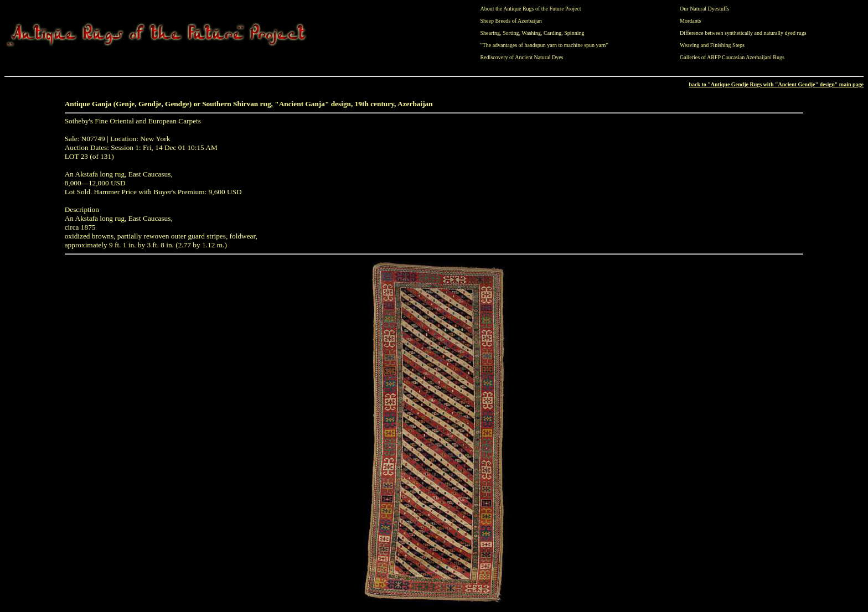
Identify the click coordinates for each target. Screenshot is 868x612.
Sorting (511, 33)
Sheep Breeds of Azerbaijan (511, 21)
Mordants (690, 21)
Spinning (574, 33)
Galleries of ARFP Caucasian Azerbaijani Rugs (732, 57)
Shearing (490, 33)
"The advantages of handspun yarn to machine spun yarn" (544, 45)
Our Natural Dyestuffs (704, 9)
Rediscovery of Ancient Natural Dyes (522, 57)
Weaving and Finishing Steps (712, 45)
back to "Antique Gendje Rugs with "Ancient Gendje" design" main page (776, 84)
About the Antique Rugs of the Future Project (531, 9)
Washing (531, 33)
